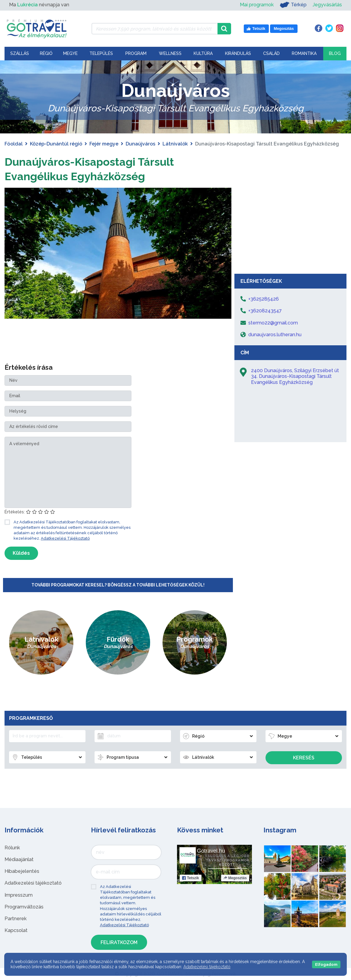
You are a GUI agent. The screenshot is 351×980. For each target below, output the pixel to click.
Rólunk (12, 848)
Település (101, 53)
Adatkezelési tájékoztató (33, 883)
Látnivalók (175, 144)
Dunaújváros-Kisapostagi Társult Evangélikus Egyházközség (98, 169)
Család (271, 53)
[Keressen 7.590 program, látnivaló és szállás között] (155, 29)
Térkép (293, 5)
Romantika (304, 53)
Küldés (21, 553)
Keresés (304, 758)
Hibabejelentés (22, 871)
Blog (335, 53)
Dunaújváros (140, 144)
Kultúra (203, 53)
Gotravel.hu (211, 851)
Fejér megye (104, 144)
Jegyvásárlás (327, 5)
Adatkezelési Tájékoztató (65, 538)
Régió (46, 53)
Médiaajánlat (19, 859)
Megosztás (235, 878)
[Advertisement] (291, 225)
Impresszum (19, 895)
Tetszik (191, 878)
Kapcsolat (16, 930)
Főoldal (14, 144)
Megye (70, 53)
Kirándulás (238, 53)
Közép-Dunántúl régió (56, 144)
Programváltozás (24, 907)
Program (136, 53)
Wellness (170, 53)
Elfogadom (326, 964)
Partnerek (16, 919)
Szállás (20, 53)
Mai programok (257, 5)
